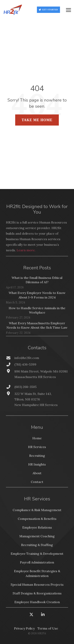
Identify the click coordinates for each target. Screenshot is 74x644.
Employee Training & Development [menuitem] (37, 554)
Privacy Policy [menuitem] (24, 628)
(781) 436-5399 (25, 364)
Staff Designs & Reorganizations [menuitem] (37, 593)
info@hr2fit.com (27, 358)
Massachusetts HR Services (35, 377)
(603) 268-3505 (25, 387)
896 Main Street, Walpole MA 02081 (41, 371)
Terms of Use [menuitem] (48, 628)
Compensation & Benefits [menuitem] (37, 519)
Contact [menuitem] (37, 482)
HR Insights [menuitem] (37, 464)
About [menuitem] (37, 473)
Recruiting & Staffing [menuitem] (37, 545)
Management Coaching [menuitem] (37, 536)
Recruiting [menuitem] (37, 456)
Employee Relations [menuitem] (37, 527)
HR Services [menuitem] (37, 447)
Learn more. (26, 250)
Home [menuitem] (37, 438)
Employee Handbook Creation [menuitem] (37, 602)
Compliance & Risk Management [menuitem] (37, 510)
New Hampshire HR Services (36, 405)
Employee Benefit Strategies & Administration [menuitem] (37, 573)
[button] (68, 10)
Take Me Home (37, 120)
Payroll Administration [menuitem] (37, 562)
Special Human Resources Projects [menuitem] (37, 584)
